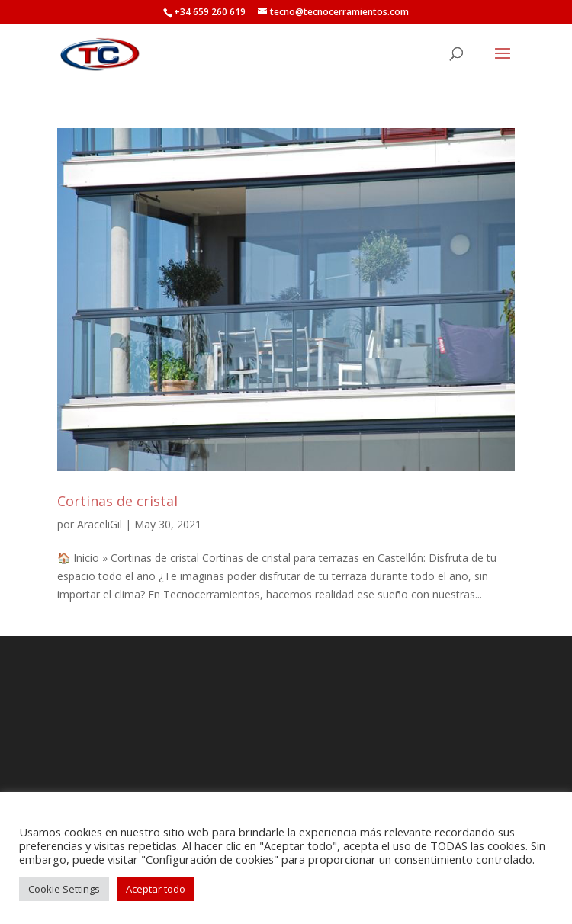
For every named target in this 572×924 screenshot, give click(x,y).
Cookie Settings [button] (64, 889)
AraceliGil (100, 524)
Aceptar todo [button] (156, 889)
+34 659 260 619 (210, 12)
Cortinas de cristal (117, 501)
